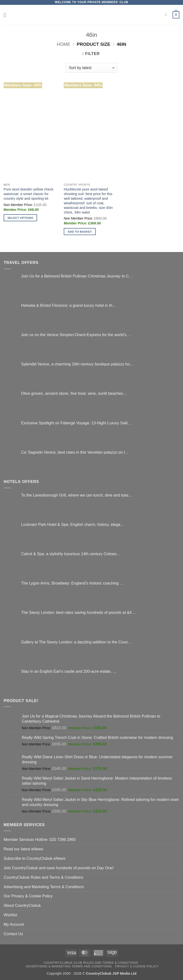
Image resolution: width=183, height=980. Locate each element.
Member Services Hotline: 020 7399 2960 (40, 839)
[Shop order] (91, 68)
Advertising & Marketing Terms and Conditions (69, 966)
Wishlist (10, 915)
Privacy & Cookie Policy (137, 966)
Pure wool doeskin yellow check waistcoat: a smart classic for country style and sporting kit (28, 194)
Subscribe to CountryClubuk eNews (35, 858)
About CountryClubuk (22, 905)
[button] (7, 15)
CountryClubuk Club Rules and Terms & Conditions (91, 963)
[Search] (167, 15)
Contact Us (13, 934)
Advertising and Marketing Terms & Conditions (44, 887)
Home (64, 44)
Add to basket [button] (80, 232)
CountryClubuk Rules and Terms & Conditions (43, 877)
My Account (14, 924)
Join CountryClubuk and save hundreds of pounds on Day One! (59, 868)
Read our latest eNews (23, 849)
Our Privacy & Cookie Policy (28, 896)
